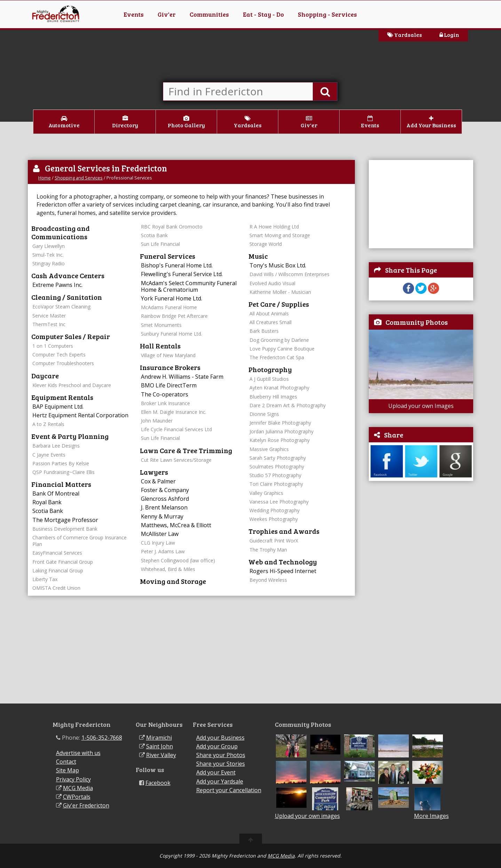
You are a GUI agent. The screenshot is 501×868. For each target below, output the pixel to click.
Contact (66, 762)
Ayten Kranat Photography (279, 388)
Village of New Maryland (168, 355)
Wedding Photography (275, 510)
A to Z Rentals (48, 424)
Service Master (49, 316)
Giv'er (167, 14)
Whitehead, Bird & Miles (168, 569)
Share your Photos (221, 755)
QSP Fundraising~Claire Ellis (63, 472)
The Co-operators (165, 394)
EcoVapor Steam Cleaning (61, 307)
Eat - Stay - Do (263, 14)
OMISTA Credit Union (56, 588)
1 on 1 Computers (53, 346)
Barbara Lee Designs (56, 446)
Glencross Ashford (165, 499)
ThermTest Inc (49, 324)
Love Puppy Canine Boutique (282, 349)
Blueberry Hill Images (273, 397)
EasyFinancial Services (57, 553)
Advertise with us (78, 753)
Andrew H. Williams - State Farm (182, 377)
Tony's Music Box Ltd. (278, 265)
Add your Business (220, 738)
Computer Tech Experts (59, 355)
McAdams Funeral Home (169, 307)
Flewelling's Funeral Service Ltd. (182, 274)
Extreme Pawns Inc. (57, 285)
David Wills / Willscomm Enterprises (289, 274)
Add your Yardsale (220, 781)
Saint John (160, 746)
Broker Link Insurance (165, 403)
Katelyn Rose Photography (280, 440)
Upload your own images (307, 816)
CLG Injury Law (158, 543)
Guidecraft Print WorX (274, 541)
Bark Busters (264, 331)
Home (45, 178)
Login (449, 35)
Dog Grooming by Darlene (279, 340)
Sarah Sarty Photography (278, 458)
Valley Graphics (266, 493)
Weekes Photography (274, 519)
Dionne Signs (264, 414)
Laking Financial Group (58, 570)
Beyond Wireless (268, 580)
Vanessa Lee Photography (279, 502)
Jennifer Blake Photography (280, 423)
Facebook (158, 783)
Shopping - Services (327, 14)
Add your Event (216, 772)
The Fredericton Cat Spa (277, 357)
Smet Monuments (161, 325)
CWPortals (77, 797)
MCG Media (78, 788)
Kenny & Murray (162, 516)
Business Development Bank (65, 529)
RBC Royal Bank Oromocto (172, 227)
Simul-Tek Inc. (48, 255)
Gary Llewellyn (49, 246)
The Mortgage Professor (65, 520)
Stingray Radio (49, 263)
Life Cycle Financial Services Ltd (176, 429)
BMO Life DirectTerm (169, 385)
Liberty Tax (45, 579)
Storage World (266, 244)
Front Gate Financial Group (63, 562)
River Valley (161, 755)
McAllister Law (160, 534)
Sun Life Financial (160, 244)
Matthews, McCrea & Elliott (176, 525)
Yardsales (405, 35)
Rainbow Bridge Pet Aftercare (174, 316)
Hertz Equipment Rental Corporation (80, 415)
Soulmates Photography (277, 467)
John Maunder (157, 421)
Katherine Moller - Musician (280, 292)
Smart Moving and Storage (280, 235)
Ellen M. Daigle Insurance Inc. (174, 412)
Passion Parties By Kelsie (61, 463)
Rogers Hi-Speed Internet (283, 571)
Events (134, 14)
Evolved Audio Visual (272, 283)
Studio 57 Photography (275, 475)
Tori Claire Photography (276, 484)
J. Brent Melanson (164, 507)
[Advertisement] (421, 203)
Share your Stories (221, 764)
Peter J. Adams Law (163, 551)
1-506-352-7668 (102, 738)
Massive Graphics (269, 449)
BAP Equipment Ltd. (58, 407)
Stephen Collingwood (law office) (178, 560)
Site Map (67, 770)
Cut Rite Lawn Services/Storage (176, 460)
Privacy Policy (73, 779)
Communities (209, 14)
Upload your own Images (421, 406)
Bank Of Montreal (56, 493)
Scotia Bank (48, 511)
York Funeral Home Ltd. (172, 298)
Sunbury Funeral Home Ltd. (172, 334)
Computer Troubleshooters (63, 363)
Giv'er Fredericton (86, 805)
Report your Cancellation (229, 790)
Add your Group (217, 746)
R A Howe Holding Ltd (274, 227)
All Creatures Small (271, 322)
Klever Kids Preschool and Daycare (72, 385)
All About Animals (269, 314)
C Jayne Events (49, 455)
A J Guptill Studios (269, 379)
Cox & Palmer (158, 481)
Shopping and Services (79, 178)
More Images (431, 816)
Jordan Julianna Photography (281, 431)
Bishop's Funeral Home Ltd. (177, 265)
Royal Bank (47, 502)
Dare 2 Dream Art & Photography (288, 405)
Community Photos (417, 322)
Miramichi (159, 738)
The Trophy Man (268, 550)
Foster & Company (165, 490)
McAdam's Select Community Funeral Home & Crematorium (189, 286)
